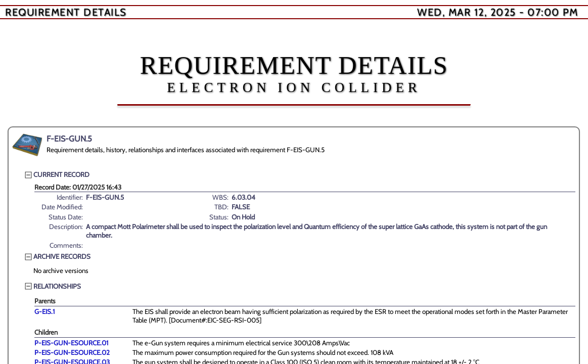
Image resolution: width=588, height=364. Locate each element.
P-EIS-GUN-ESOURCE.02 (72, 352)
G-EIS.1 (44, 311)
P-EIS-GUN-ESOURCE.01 (71, 343)
